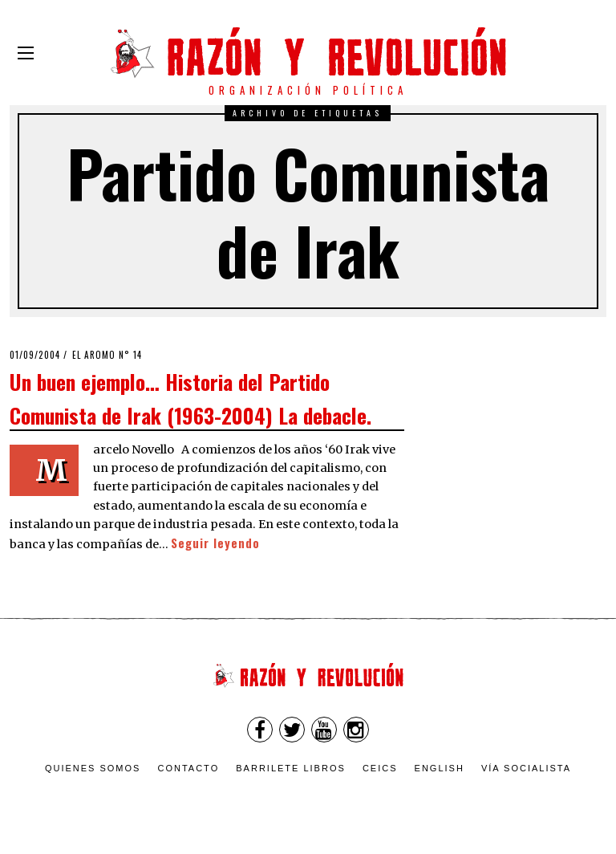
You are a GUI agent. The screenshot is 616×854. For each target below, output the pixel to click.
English (440, 768)
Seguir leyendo (215, 543)
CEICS (380, 768)
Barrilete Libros (291, 768)
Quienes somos (93, 768)
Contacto (188, 768)
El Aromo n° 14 (107, 355)
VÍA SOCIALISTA (526, 768)
